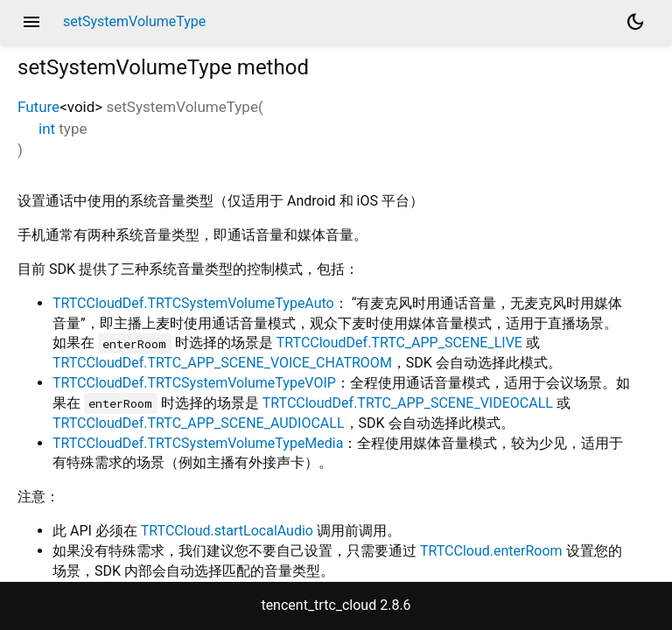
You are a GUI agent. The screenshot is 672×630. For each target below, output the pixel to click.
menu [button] (31, 22)
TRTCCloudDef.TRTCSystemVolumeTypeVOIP (194, 383)
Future (38, 107)
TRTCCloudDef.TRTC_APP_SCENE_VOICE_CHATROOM (222, 363)
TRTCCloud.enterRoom (491, 551)
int (47, 129)
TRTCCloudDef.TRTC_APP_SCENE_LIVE (399, 343)
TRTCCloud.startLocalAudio (227, 531)
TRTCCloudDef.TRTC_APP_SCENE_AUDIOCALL (199, 423)
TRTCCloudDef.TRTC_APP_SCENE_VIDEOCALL (408, 403)
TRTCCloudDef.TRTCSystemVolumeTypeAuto (193, 303)
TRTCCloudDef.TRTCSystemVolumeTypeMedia (198, 443)
